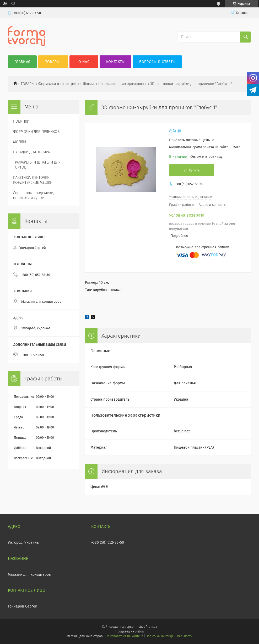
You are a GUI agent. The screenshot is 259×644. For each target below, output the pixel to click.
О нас (84, 62)
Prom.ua (151, 627)
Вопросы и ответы (157, 62)
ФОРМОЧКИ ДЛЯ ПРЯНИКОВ (36, 132)
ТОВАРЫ (28, 84)
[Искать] (246, 37)
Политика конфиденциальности (169, 636)
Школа (89, 84)
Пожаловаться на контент (124, 636)
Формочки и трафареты (59, 84)
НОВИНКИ (21, 121)
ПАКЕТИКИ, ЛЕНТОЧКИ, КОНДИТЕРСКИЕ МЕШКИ (33, 180)
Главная (22, 62)
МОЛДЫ (20, 142)
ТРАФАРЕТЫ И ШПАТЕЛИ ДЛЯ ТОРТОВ (37, 165)
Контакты (115, 62)
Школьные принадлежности (122, 84)
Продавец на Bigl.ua (129, 631)
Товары (53, 62)
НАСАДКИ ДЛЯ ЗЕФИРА (31, 152)
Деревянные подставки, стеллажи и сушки (34, 195)
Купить (194, 170)
